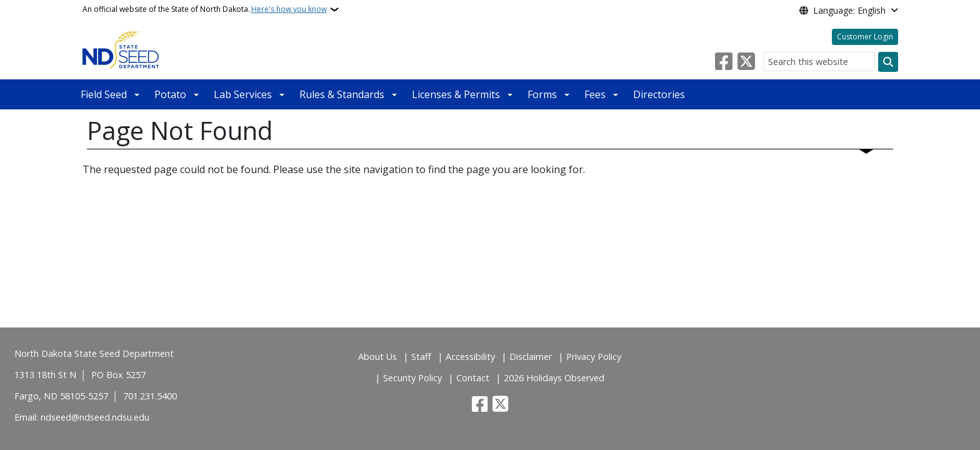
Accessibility (470, 357)
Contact (473, 378)
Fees (595, 94)
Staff (421, 357)
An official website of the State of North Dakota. (205, 9)
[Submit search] (888, 62)
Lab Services (243, 94)
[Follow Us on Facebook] (724, 62)
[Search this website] (819, 62)
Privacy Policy (594, 357)
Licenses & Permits (456, 94)
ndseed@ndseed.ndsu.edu (95, 417)
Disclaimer (531, 357)
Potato (170, 94)
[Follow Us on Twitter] (746, 62)
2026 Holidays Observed (554, 378)
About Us (377, 357)
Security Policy (412, 378)
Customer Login (865, 37)
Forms (542, 94)
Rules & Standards (342, 94)
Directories (659, 94)
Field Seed (104, 94)
